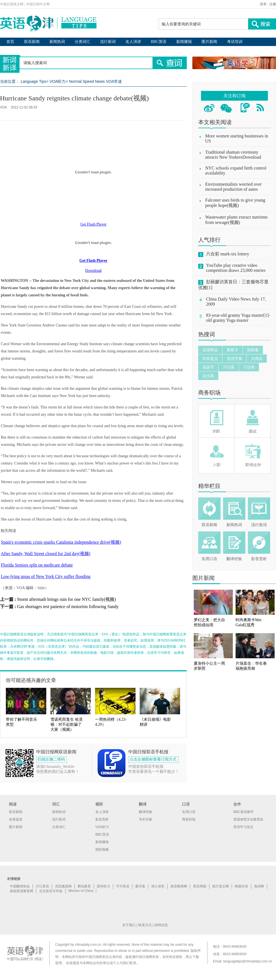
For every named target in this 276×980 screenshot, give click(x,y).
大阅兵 (257, 359)
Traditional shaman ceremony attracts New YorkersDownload (233, 155)
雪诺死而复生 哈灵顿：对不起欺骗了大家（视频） (67, 724)
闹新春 (253, 350)
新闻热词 (57, 42)
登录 (263, 4)
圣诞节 (208, 367)
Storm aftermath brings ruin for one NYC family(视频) (66, 599)
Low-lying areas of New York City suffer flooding (46, 576)
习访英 (229, 367)
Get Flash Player (93, 224)
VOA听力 (58, 81)
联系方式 (145, 925)
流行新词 (108, 42)
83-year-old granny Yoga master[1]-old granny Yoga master (238, 318)
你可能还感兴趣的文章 (31, 680)
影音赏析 (259, 559)
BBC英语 (159, 42)
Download (93, 271)
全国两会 (210, 350)
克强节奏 (234, 359)
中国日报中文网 (38, 4)
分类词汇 (83, 42)
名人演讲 (133, 42)
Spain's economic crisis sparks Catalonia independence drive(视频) (61, 542)
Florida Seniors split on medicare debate (37, 565)
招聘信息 (161, 925)
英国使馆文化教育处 (248, 819)
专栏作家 (146, 819)
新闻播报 (184, 42)
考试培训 (235, 42)
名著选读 (16, 819)
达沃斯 (208, 376)
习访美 (249, 367)
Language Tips (33, 81)
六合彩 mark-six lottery (228, 254)
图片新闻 (209, 42)
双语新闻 (32, 42)
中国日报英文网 (12, 4)
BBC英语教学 (244, 812)
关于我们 (129, 925)
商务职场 (209, 393)
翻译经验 (234, 559)
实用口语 (209, 559)
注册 (273, 4)
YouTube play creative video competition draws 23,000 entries (236, 268)
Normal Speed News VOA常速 (95, 81)
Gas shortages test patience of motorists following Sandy (68, 607)
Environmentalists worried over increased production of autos (233, 187)
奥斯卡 (233, 350)
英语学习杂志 (243, 827)
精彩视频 (102, 850)
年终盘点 (210, 359)
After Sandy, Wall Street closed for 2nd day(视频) (46, 554)
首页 (10, 42)
